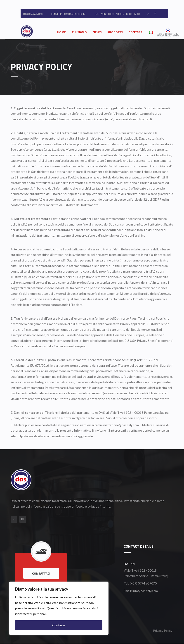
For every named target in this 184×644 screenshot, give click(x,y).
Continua (59, 625)
